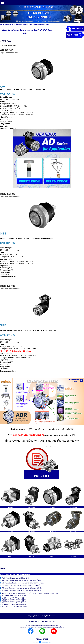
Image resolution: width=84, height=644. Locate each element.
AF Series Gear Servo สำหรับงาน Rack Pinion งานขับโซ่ (21, 591)
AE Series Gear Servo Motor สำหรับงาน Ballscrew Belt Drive (23, 588)
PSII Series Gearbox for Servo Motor (14, 605)
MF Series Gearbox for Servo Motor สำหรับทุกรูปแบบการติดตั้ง (24, 583)
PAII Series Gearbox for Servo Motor (14, 599)
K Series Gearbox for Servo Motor (13, 603)
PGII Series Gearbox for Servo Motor (14, 607)
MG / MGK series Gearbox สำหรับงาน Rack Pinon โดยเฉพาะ (23, 580)
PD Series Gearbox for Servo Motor (14, 597)
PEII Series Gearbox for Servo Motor (14, 601)
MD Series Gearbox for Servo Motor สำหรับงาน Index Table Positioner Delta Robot (30, 593)
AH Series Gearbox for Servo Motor (14, 595)
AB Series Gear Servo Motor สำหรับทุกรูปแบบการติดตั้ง (21, 586)
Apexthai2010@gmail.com (56, 627)
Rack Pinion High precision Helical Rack (15, 578)
